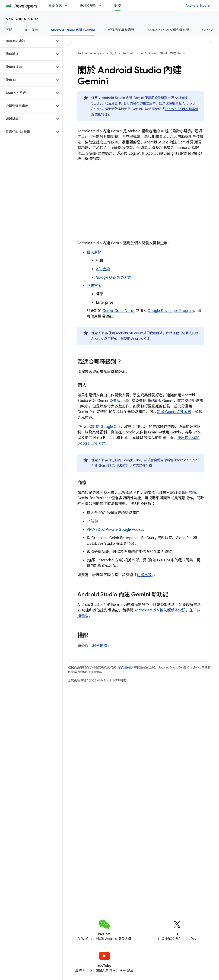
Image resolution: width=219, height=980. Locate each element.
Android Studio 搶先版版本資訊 (160, 610)
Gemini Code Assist (119, 311)
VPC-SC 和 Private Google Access (115, 530)
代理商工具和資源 (121, 30)
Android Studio (198, 6)
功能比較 (144, 575)
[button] (27, 41)
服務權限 (100, 646)
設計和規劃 (88, 6)
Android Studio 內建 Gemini (168, 53)
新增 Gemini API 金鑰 (174, 412)
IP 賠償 (92, 521)
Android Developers (91, 53)
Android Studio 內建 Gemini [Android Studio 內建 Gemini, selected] (73, 30)
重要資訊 (55, 6)
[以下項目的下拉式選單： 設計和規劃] (102, 6)
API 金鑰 (103, 269)
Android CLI (140, 339)
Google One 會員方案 (114, 277)
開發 (113, 53)
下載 (9, 30)
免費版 (115, 401)
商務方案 (94, 286)
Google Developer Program (171, 311)
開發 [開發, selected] (118, 6)
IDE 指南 (32, 30)
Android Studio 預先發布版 (168, 30)
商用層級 (189, 493)
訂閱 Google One (106, 427)
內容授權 (125, 667)
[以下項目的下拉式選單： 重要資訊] (68, 6)
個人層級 (94, 252)
